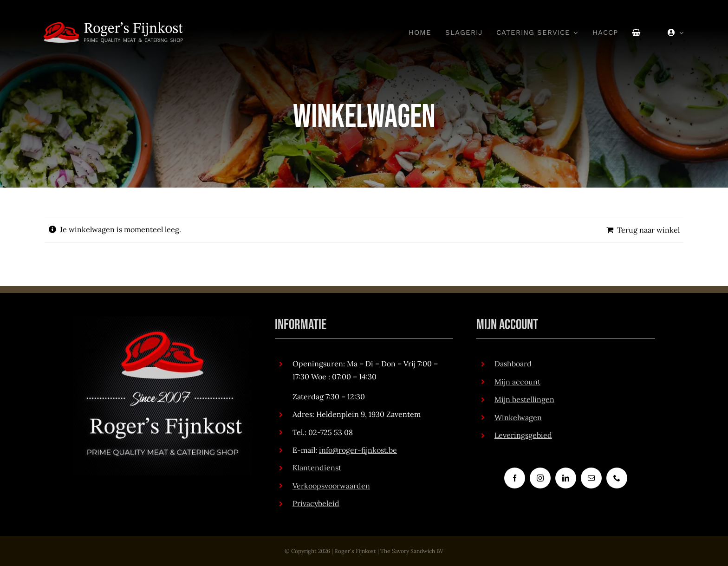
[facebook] (515, 478)
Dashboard (513, 364)
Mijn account (517, 382)
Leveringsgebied (523, 435)
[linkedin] (566, 478)
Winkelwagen (518, 417)
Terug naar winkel (648, 230)
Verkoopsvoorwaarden (331, 486)
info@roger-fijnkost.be (358, 450)
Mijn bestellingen (524, 399)
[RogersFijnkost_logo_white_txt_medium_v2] (113, 26)
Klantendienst (317, 468)
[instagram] (540, 478)
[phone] (617, 478)
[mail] (591, 478)
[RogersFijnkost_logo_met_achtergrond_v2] (162, 320)
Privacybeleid (316, 503)
